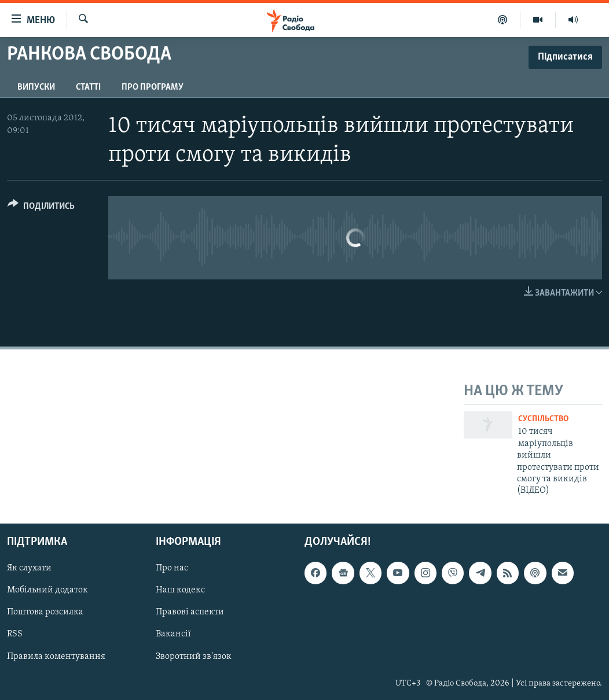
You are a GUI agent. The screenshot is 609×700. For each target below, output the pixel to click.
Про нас (172, 568)
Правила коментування (56, 656)
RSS (15, 634)
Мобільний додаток (47, 590)
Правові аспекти (190, 612)
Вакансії (173, 634)
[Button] (41, 208)
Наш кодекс (180, 590)
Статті (88, 87)
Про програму (153, 87)
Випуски (36, 87)
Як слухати (29, 568)
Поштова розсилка (45, 612)
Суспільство (543, 419)
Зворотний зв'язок (194, 656)
